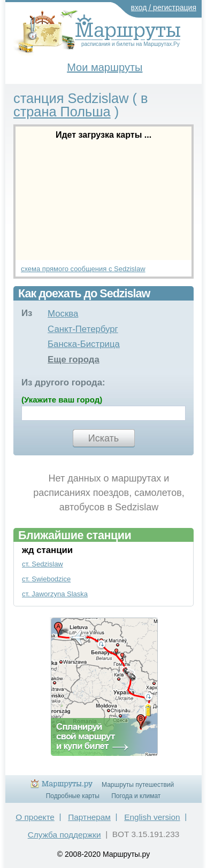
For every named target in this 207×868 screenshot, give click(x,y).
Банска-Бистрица (84, 344)
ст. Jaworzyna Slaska (55, 594)
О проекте (35, 817)
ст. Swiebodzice (46, 579)
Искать (103, 438)
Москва (63, 314)
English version (152, 817)
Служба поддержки (64, 835)
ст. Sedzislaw (43, 564)
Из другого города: (63, 382)
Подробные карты (73, 796)
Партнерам (89, 817)
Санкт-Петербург (83, 329)
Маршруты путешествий (138, 785)
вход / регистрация (164, 7)
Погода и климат (136, 796)
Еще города (74, 360)
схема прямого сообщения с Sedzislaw (83, 269)
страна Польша (62, 112)
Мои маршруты (105, 67)
